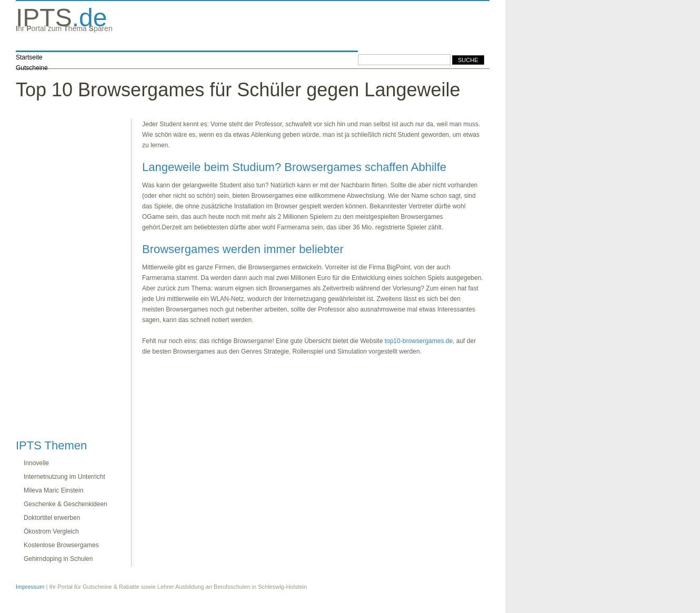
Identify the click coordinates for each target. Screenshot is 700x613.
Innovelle (36, 463)
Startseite (29, 57)
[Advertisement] (58, 277)
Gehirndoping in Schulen (58, 559)
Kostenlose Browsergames (61, 545)
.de (61, 18)
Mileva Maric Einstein (53, 490)
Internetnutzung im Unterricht (64, 477)
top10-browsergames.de (419, 341)
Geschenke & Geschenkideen (66, 504)
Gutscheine (32, 68)
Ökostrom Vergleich (51, 531)
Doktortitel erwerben (52, 518)
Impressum (30, 587)
